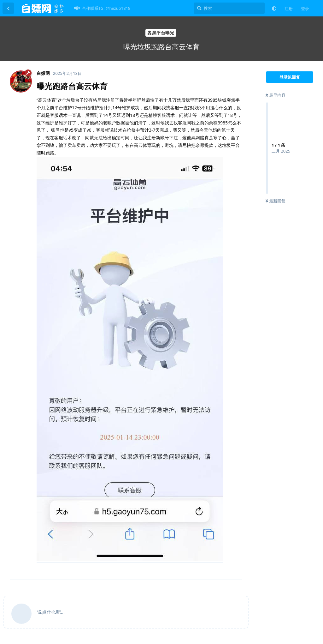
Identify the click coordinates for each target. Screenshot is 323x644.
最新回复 (276, 201)
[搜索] (229, 8)
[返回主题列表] (8, 8)
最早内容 (276, 95)
